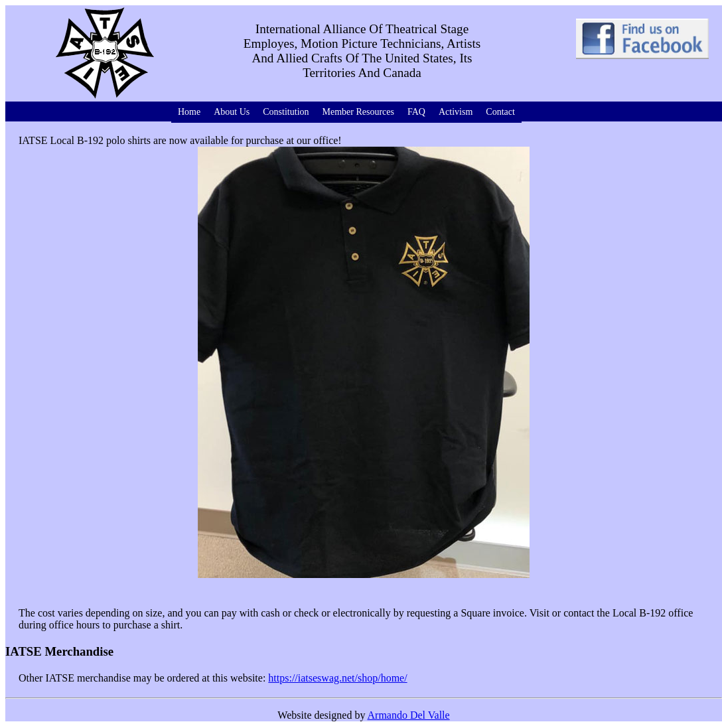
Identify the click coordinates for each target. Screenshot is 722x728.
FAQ (416, 112)
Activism (456, 112)
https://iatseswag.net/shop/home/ (337, 678)
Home (189, 112)
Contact (500, 112)
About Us (232, 112)
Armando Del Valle (409, 715)
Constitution (286, 112)
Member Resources (358, 112)
